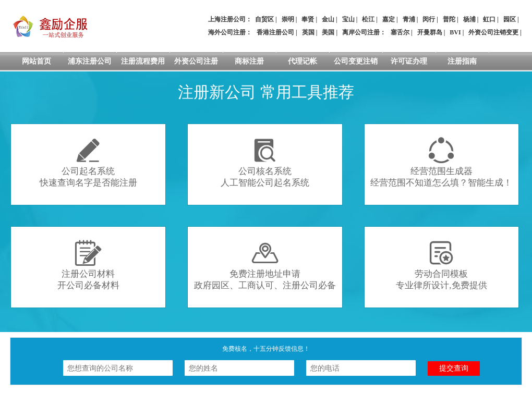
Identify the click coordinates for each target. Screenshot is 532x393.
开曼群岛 (430, 32)
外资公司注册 (196, 61)
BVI (455, 32)
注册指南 (462, 61)
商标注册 (249, 61)
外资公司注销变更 (493, 32)
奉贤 (308, 19)
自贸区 (264, 19)
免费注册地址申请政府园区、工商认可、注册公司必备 (265, 265)
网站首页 (37, 61)
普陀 (449, 19)
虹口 (489, 19)
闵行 (429, 19)
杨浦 (469, 19)
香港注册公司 (275, 32)
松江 (368, 19)
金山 (328, 19)
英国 (308, 32)
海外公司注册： (230, 32)
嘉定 (389, 19)
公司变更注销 (356, 61)
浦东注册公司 (90, 61)
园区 (510, 19)
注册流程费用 (143, 61)
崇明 (288, 19)
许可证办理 (409, 61)
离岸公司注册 (361, 32)
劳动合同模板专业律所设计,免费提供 (441, 265)
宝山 (348, 19)
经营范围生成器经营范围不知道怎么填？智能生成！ (441, 162)
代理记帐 (303, 61)
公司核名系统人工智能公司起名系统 (265, 162)
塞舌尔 (400, 32)
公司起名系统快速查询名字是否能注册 (88, 162)
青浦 (409, 19)
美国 (328, 32)
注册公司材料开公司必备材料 (88, 265)
